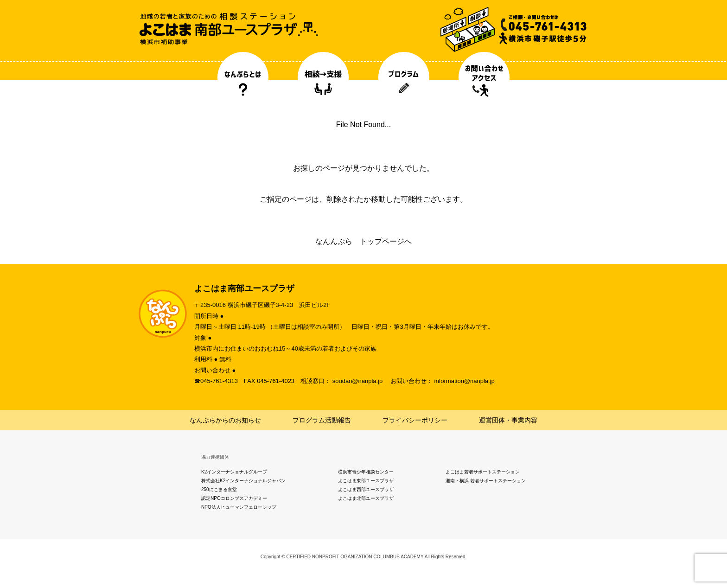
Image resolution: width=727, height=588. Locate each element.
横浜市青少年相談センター (366, 472)
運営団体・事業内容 (508, 420)
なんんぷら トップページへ (363, 241)
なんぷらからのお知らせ (225, 420)
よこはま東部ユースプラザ (366, 481)
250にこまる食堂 (219, 489)
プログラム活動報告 (322, 420)
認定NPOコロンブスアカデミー (234, 498)
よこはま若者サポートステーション (483, 472)
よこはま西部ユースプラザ (366, 489)
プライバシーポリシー (415, 420)
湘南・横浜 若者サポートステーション (486, 481)
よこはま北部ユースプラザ (366, 498)
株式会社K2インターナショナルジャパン (243, 481)
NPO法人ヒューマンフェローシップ (239, 507)
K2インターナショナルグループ (234, 472)
